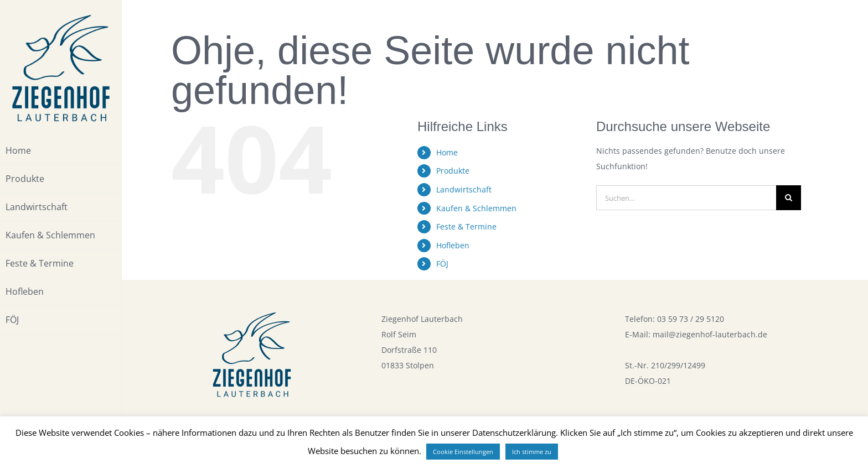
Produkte (453, 171)
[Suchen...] (686, 198)
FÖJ (442, 264)
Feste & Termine (466, 226)
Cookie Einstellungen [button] (463, 452)
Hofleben (453, 245)
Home (447, 152)
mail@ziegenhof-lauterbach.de (710, 334)
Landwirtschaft (464, 189)
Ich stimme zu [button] (532, 452)
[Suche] (789, 198)
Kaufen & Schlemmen (476, 208)
